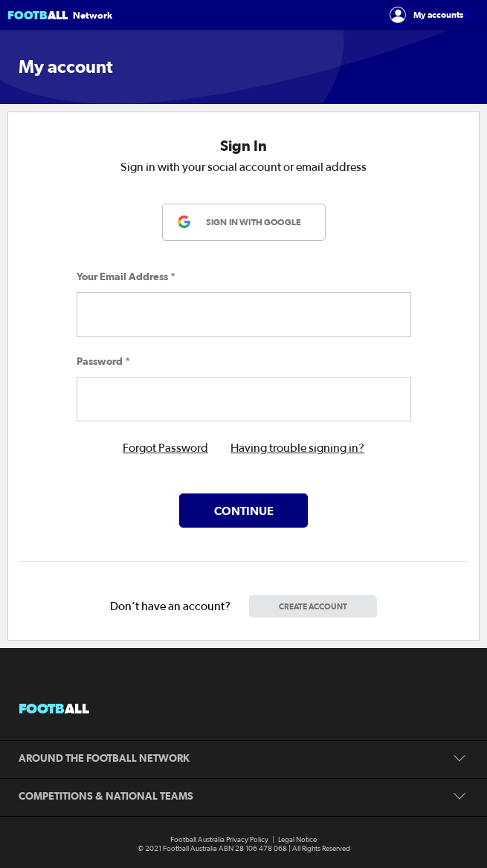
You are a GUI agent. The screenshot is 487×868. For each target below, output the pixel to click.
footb (54, 709)
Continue (244, 511)
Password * (103, 361)
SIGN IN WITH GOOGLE (254, 222)
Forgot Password (165, 448)
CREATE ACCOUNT (313, 606)
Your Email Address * (126, 276)
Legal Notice (297, 840)
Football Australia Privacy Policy (219, 840)
